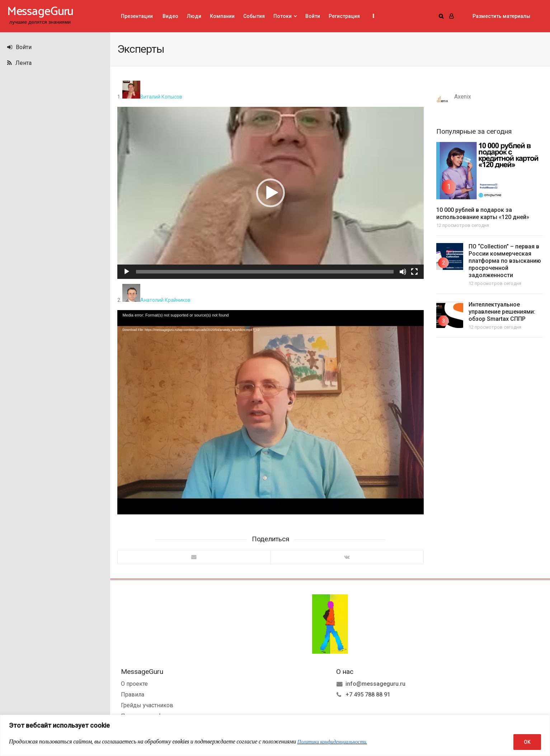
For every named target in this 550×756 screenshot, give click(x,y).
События (254, 16)
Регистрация (344, 16)
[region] (275, 735)
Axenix (463, 97)
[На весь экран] (414, 272)
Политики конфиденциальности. (332, 742)
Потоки (283, 16)
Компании (222, 16)
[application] (271, 193)
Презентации (137, 16)
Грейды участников (147, 705)
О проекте (134, 684)
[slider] (265, 272)
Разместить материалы (501, 16)
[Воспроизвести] (127, 272)
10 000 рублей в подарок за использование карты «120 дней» (483, 213)
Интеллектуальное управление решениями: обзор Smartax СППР (502, 312)
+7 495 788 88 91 (368, 695)
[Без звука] (403, 272)
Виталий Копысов (152, 97)
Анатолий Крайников (156, 300)
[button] (271, 193)
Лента (19, 63)
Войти (19, 47)
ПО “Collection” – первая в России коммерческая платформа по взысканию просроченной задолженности (505, 261)
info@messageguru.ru (375, 684)
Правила (133, 695)
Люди (194, 16)
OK (527, 742)
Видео (170, 16)
